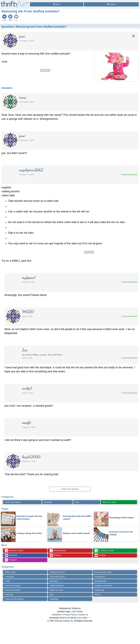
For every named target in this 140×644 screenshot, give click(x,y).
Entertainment (101, 581)
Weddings (54, 599)
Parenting (9, 595)
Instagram (11, 560)
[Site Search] (111, 4)
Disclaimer (57, 615)
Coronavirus (100, 577)
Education (54, 581)
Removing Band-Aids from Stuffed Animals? (77, 518)
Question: (34, 27)
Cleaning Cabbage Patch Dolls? (29, 533)
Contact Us (83, 615)
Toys (77, 502)
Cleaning (48, 502)
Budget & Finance (57, 572)
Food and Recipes (13, 586)
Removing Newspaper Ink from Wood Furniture (29, 518)
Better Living (10, 572)
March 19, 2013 (109, 502)
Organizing (99, 590)
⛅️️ (90, 618)
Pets (52, 595)
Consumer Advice (57, 577)
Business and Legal (103, 572)
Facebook (11, 555)
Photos (98, 595)
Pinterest (55, 555)
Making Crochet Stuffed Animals (76, 533)
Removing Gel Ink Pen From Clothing (121, 533)
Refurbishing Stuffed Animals (121, 518)
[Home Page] (15, 2)
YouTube (100, 555)
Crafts (7, 581)
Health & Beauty (57, 586)
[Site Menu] (57, 4)
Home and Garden (13, 502)
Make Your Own (56, 590)
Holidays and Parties (103, 586)
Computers (10, 577)
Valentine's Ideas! (14, 551)
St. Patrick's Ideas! (104, 551)
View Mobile (77, 611)
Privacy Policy (70, 615)
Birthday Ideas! (58, 551)
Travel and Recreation (14, 599)
